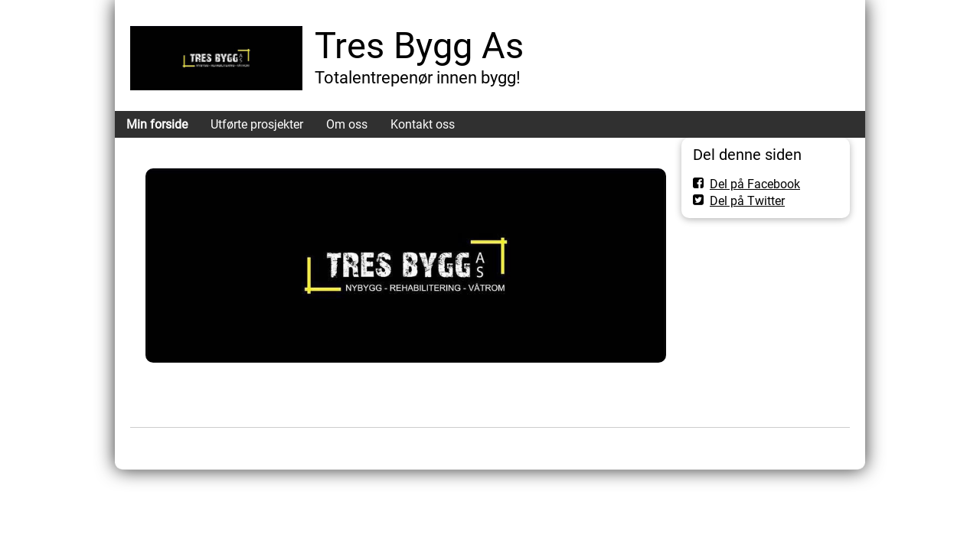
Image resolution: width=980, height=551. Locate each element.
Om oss (347, 124)
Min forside (157, 124)
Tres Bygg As (419, 46)
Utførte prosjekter (257, 124)
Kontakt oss (423, 124)
